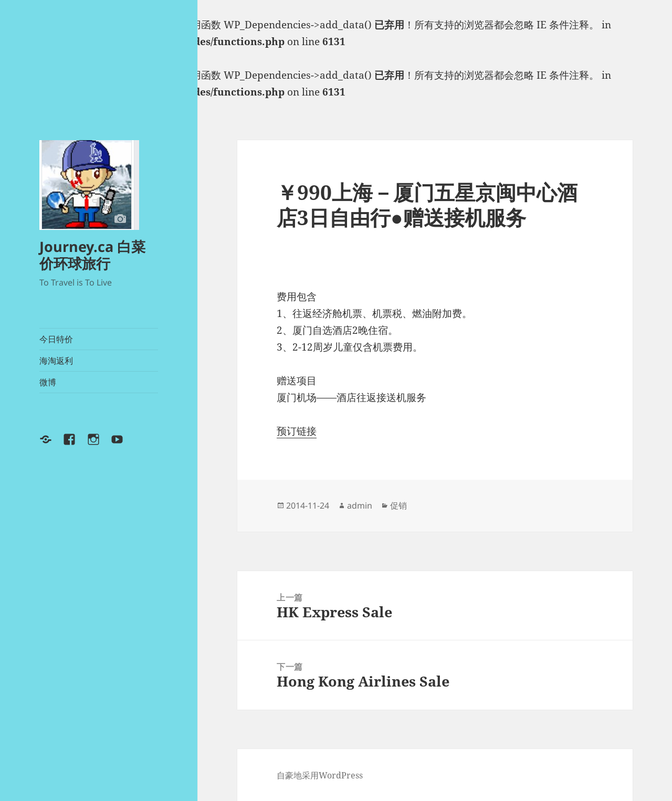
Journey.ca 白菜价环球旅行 (92, 255)
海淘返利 (56, 361)
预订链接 (297, 431)
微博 (48, 382)
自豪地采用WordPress (320, 775)
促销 (398, 505)
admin (360, 505)
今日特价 (56, 339)
